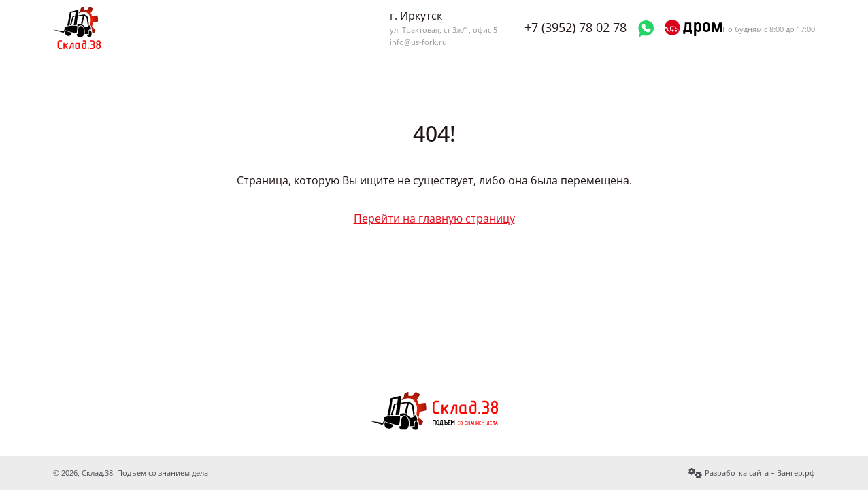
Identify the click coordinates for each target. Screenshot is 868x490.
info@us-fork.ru (418, 42)
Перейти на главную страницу (434, 218)
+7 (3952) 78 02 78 (575, 28)
